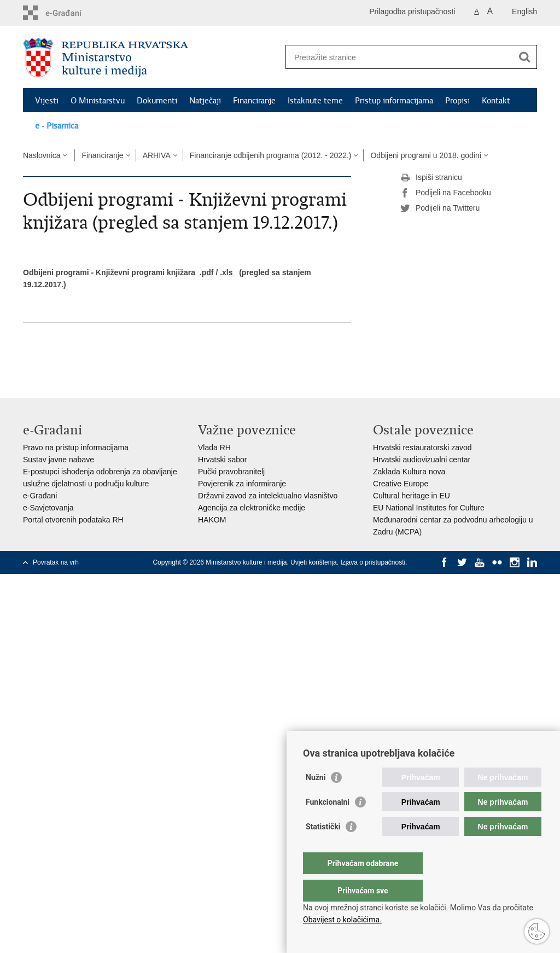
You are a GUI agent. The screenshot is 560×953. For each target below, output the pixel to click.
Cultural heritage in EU (412, 496)
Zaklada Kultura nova (409, 472)
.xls (226, 272)
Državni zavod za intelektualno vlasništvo (268, 496)
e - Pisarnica (57, 126)
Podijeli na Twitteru (440, 208)
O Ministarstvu (98, 101)
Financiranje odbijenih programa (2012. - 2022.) (271, 155)
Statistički (323, 849)
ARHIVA (157, 155)
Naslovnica (42, 155)
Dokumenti (157, 101)
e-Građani (40, 496)
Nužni (316, 799)
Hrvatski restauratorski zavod (422, 448)
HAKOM (212, 520)
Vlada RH (214, 448)
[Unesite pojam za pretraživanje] (399, 57)
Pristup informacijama (394, 101)
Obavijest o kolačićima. (342, 920)
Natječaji (205, 101)
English (524, 11)
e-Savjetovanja (48, 508)
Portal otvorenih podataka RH (73, 520)
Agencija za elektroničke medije (252, 508)
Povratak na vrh (56, 562)
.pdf (206, 272)
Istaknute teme (315, 101)
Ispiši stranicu (431, 178)
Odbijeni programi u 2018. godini (425, 155)
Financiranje (254, 101)
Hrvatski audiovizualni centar (422, 460)
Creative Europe (401, 484)
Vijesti (47, 101)
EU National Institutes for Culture (429, 508)
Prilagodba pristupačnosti (412, 11)
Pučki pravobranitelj (231, 472)
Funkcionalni (328, 824)
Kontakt (496, 101)
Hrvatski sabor (222, 460)
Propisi (457, 101)
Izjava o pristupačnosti (373, 562)
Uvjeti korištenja (314, 562)
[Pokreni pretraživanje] (524, 57)
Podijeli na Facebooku (446, 193)
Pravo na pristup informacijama (76, 448)
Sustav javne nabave (59, 460)
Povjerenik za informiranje (242, 484)
